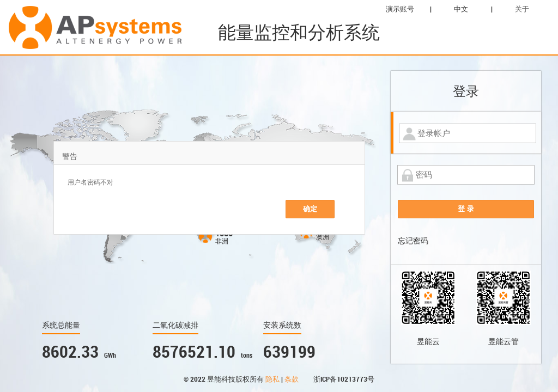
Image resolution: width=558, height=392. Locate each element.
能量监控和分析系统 (299, 32)
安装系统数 (282, 325)
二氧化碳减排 (175, 325)
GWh (110, 356)
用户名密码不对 (90, 182)
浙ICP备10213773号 (344, 379)
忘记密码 (413, 241)
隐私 (273, 379)
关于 (522, 9)
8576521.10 (194, 352)
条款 (292, 379)
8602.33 (70, 352)
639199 (289, 352)
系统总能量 (61, 325)
